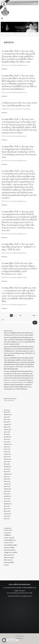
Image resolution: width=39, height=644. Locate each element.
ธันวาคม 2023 (7, 471)
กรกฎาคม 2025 (7, 424)
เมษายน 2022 (7, 516)
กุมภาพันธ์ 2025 (7, 437)
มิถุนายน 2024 (7, 457)
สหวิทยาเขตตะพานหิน (9, 555)
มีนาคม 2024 (7, 464)
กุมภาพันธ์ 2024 (7, 466)
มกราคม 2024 (7, 469)
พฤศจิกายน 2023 (8, 474)
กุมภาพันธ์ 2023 (7, 496)
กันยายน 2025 (7, 419)
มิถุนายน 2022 (7, 511)
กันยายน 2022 (7, 509)
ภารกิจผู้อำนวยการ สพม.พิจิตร (11, 552)
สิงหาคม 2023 (7, 481)
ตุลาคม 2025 (7, 417)
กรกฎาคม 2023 (7, 484)
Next (35, 315)
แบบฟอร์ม (6, 565)
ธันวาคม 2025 (7, 412)
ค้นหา (3, 320)
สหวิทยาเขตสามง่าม (8, 560)
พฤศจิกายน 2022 (8, 504)
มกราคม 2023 (7, 499)
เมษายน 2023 (7, 491)
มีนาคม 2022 (7, 519)
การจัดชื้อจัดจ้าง (7, 535)
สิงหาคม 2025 (7, 422)
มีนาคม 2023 (7, 494)
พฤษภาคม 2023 (8, 489)
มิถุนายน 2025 (7, 427)
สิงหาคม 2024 (7, 452)
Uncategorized (7, 533)
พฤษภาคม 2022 (8, 514)
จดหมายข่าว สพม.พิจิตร (9, 548)
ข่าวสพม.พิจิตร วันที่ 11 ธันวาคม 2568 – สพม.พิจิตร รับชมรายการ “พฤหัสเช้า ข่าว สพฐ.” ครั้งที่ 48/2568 (19, 247)
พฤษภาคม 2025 (8, 429)
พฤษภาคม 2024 (8, 459)
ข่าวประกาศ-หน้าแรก (9, 543)
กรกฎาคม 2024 (7, 454)
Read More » (5, 69)
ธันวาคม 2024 (7, 442)
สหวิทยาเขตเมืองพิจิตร (9, 562)
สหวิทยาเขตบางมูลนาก (9, 557)
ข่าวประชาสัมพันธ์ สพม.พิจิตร (10, 545)
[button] (2, 18)
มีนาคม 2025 (7, 434)
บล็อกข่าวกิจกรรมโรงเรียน (10, 550)
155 (20, 315)
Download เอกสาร (8, 530)
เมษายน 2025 (7, 432)
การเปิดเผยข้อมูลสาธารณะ (10, 540)
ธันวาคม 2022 (7, 501)
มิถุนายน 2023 (7, 486)
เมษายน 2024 (7, 462)
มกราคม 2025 (7, 439)
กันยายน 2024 (7, 449)
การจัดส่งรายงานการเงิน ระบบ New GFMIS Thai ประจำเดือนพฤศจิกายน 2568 (19, 104)
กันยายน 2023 (7, 479)
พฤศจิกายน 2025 (8, 415)
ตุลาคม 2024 (7, 447)
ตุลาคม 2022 (7, 506)
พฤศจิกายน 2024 (8, 444)
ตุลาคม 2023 (7, 476)
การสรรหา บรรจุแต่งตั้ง (9, 538)
